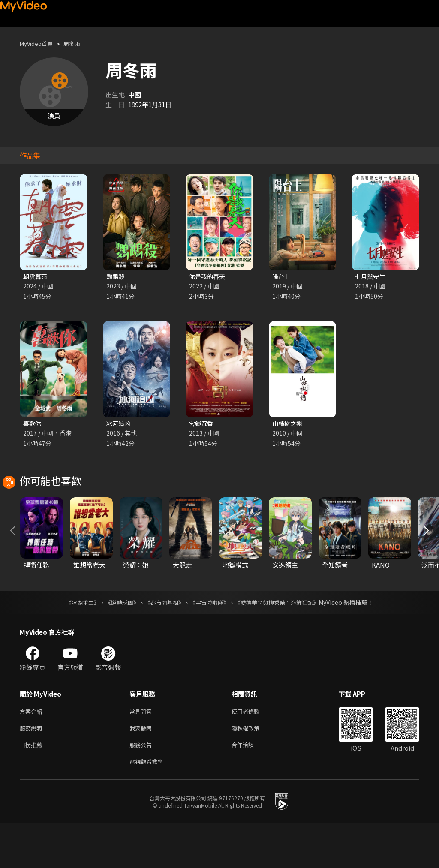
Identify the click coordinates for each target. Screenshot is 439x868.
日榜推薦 (33, 787)
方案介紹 (33, 751)
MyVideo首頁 (39, 44)
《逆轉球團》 (117, 642)
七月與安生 (371, 277)
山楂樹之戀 (288, 425)
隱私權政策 (253, 769)
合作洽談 (250, 787)
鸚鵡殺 (116, 277)
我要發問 (142, 769)
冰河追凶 (119, 425)
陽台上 (282, 277)
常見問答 (142, 751)
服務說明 (33, 769)
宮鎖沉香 (202, 425)
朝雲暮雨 (36, 277)
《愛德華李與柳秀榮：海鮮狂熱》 (282, 642)
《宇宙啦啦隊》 (210, 642)
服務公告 (142, 787)
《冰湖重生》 (75, 642)
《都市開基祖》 (162, 642)
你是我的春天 (208, 277)
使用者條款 (253, 751)
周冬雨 (79, 44)
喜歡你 (33, 425)
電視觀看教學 (149, 805)
